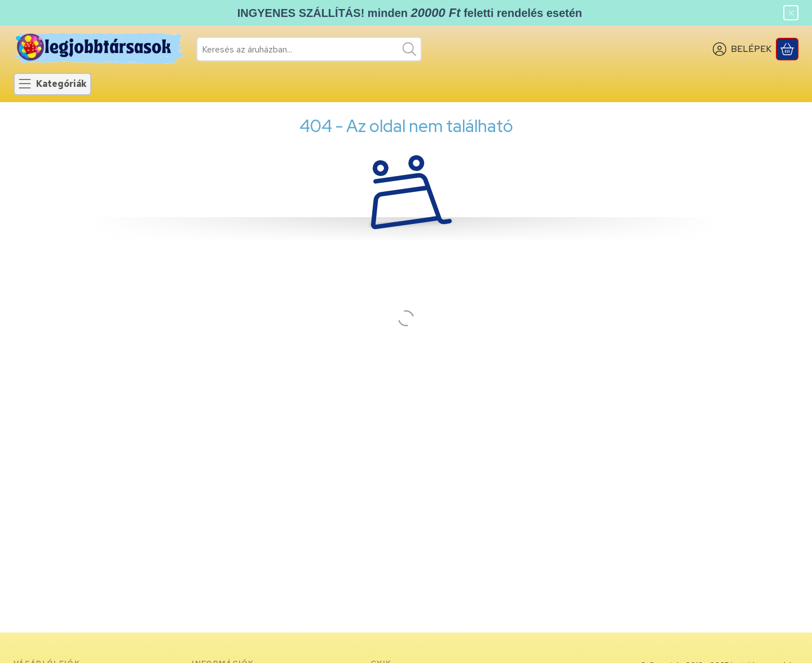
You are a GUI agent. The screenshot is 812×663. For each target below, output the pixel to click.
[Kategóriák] (52, 84)
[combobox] (309, 49)
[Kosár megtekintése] (787, 49)
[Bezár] (791, 13)
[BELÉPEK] (742, 49)
